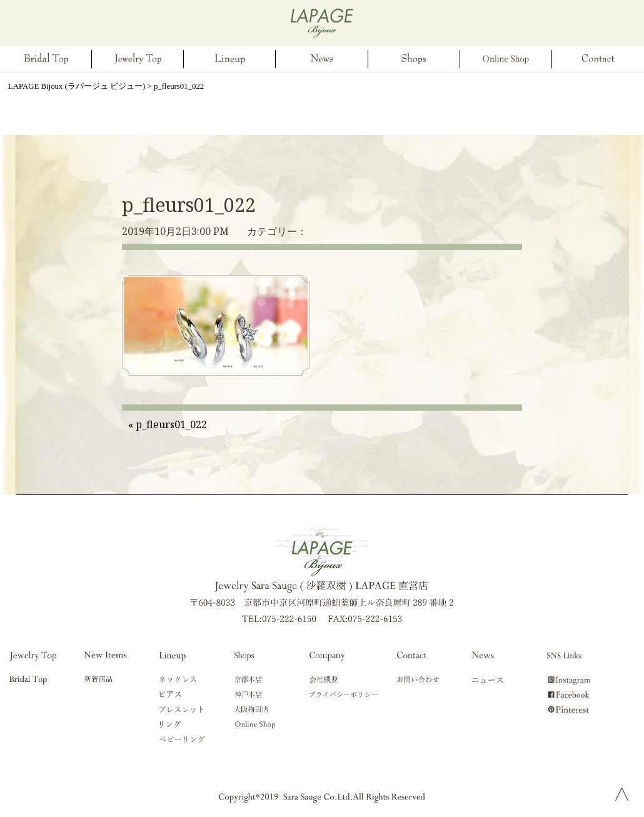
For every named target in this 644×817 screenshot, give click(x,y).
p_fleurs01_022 (189, 205)
